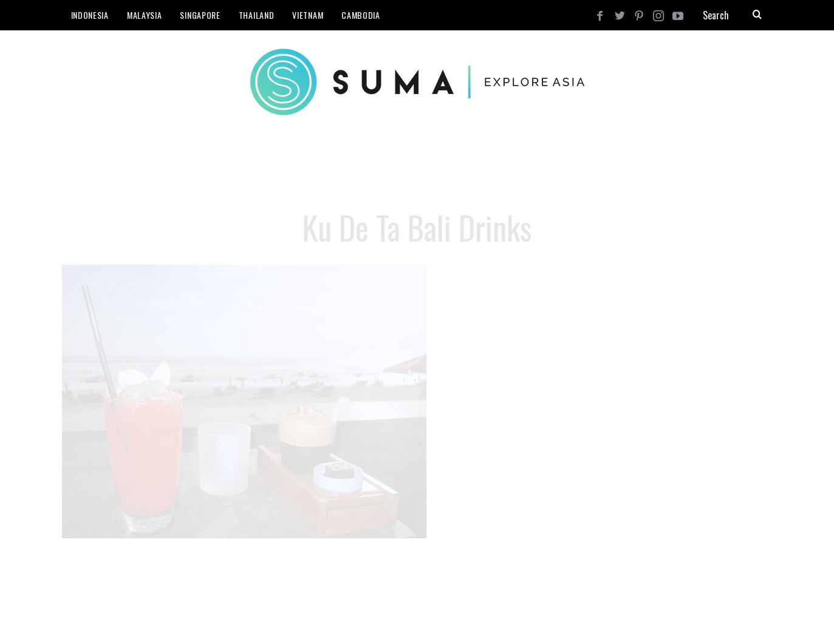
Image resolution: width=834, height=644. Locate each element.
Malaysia (145, 15)
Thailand (257, 15)
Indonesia (90, 15)
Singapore (200, 15)
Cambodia (361, 15)
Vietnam (308, 15)
